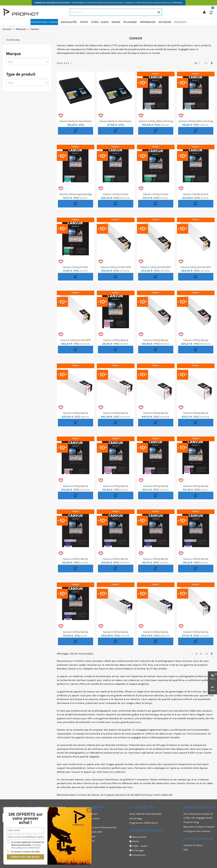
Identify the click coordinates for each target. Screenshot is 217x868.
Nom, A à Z (65, 63)
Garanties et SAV (85, 841)
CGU (77, 823)
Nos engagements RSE (88, 832)
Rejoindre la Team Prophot (199, 827)
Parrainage (136, 818)
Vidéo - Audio (138, 846)
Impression (137, 855)
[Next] (212, 63)
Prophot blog (191, 822)
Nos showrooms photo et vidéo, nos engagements (198, 816)
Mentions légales (85, 836)
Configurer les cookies (197, 831)
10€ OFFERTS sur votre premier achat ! (26, 818)
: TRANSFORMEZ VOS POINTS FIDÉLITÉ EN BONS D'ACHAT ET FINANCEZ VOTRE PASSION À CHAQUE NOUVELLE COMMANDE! (109, 3)
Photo (134, 841)
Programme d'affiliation (143, 823)
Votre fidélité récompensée (145, 814)
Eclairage (136, 850)
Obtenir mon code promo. (25, 857)
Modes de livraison (86, 814)
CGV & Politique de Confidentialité (96, 827)
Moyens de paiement (87, 818)
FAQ (186, 850)
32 (197, 63)
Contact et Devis (193, 845)
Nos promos (138, 837)
